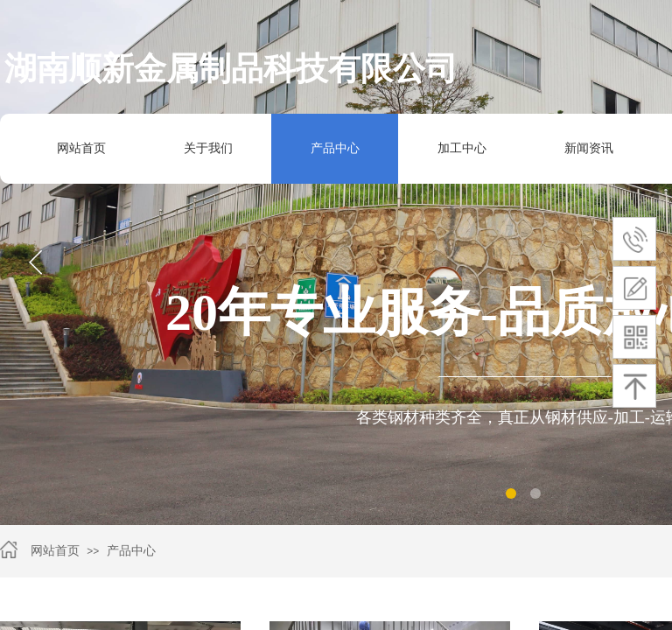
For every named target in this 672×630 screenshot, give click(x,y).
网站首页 (81, 148)
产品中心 (131, 551)
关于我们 (208, 148)
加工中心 (454, 149)
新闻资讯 (589, 148)
